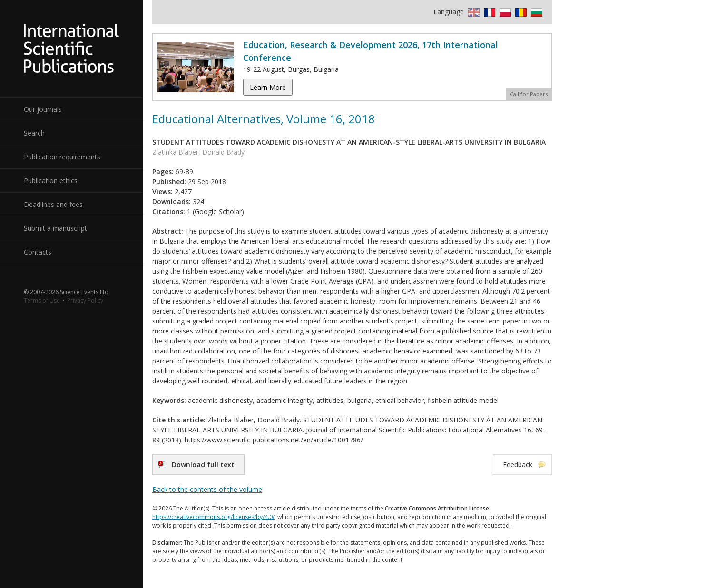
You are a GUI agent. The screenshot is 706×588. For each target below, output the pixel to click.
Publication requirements (62, 157)
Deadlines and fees (53, 204)
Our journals (43, 109)
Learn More (268, 87)
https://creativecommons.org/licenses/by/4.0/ (213, 517)
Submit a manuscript (55, 228)
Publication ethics (51, 181)
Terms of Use (42, 300)
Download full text (203, 465)
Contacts (38, 252)
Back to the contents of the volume (207, 489)
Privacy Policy (85, 300)
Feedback (518, 465)
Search (34, 133)
